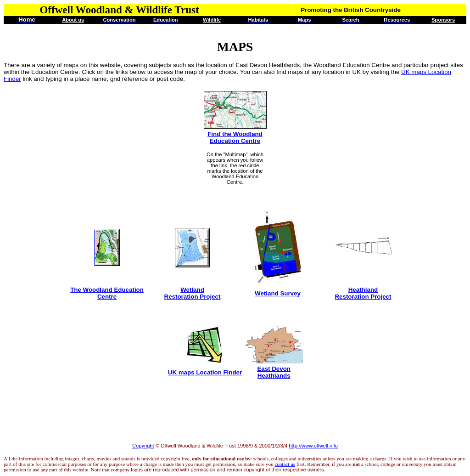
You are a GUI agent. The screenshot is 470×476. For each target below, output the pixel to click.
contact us (285, 464)
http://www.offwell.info (313, 446)
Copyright (143, 446)
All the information (23, 459)
